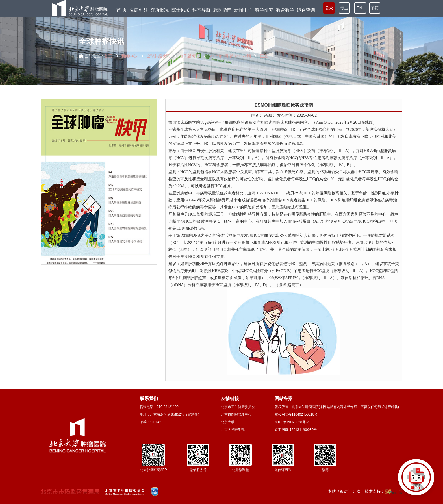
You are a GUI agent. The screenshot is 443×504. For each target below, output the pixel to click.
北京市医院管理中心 (236, 414)
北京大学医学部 (233, 430)
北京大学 (228, 422)
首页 (108, 56)
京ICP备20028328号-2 (292, 422)
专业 (344, 8)
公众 (329, 8)
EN (360, 8)
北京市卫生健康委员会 (238, 407)
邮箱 (375, 8)
